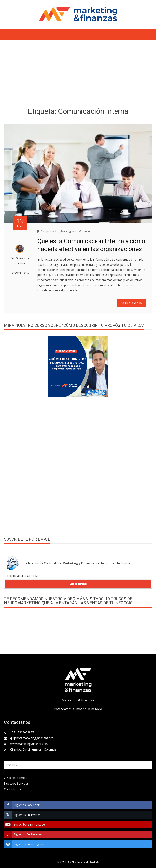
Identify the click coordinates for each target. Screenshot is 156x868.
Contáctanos (91, 862)
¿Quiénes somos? (16, 778)
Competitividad (50, 231)
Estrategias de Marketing (76, 231)
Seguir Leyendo (132, 303)
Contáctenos (12, 789)
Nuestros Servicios (16, 783)
